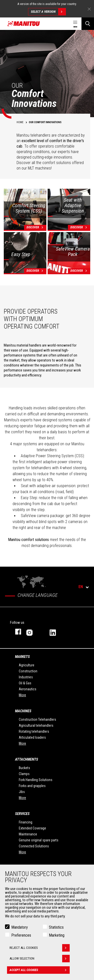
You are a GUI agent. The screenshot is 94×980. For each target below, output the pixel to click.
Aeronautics (28, 689)
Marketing (57, 935)
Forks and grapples (32, 786)
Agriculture (27, 665)
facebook (16, 632)
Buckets (24, 768)
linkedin (56, 632)
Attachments (27, 759)
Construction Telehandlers (37, 719)
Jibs (22, 792)
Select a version (48, 12)
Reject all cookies (40, 948)
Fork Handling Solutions (36, 780)
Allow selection (40, 959)
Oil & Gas (25, 683)
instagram (33, 632)
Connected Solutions (34, 846)
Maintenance (28, 834)
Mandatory (20, 927)
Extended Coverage (32, 828)
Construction (28, 671)
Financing (26, 822)
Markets (22, 657)
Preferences (21, 935)
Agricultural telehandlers (36, 725)
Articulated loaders (32, 737)
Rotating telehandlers (34, 731)
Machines (23, 711)
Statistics (56, 927)
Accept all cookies (40, 970)
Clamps (24, 774)
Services (22, 814)
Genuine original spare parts (39, 840)
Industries (26, 677)
